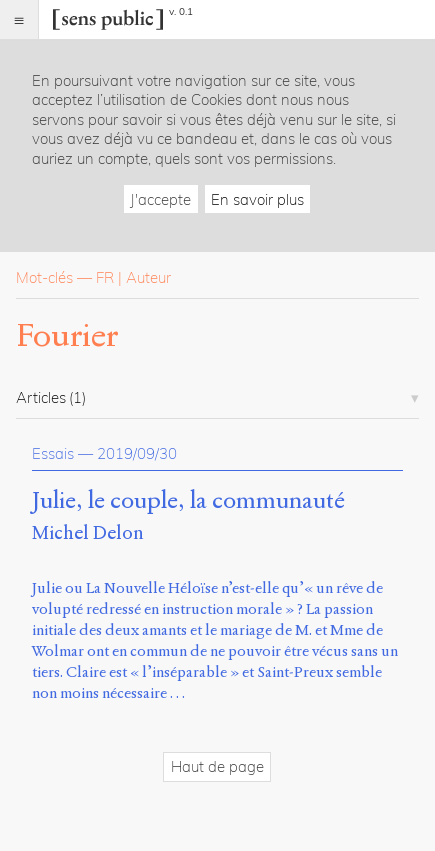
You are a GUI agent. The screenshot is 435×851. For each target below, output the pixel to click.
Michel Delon (88, 532)
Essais (53, 453)
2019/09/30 (137, 453)
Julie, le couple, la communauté (188, 501)
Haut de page (217, 766)
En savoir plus (257, 199)
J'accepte (160, 199)
